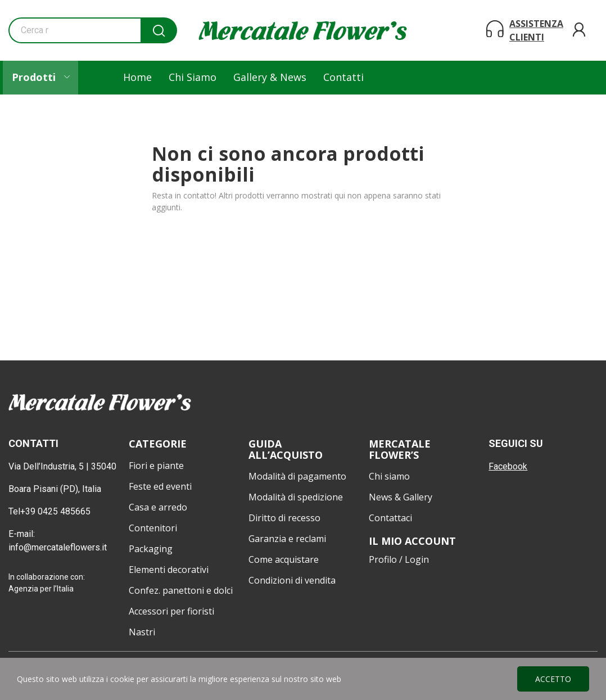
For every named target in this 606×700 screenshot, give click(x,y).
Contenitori (153, 528)
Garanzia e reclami (287, 539)
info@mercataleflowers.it (59, 547)
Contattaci (390, 518)
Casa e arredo (158, 507)
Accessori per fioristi (171, 611)
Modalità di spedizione (296, 497)
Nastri (142, 632)
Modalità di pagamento (297, 476)
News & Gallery (401, 497)
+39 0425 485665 (55, 511)
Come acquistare (284, 559)
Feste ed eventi (160, 486)
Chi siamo (389, 476)
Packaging (151, 549)
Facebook (508, 466)
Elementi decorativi (169, 570)
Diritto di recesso (284, 518)
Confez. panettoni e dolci (181, 590)
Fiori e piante (156, 466)
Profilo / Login (399, 559)
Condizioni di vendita (292, 580)
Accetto (553, 679)
